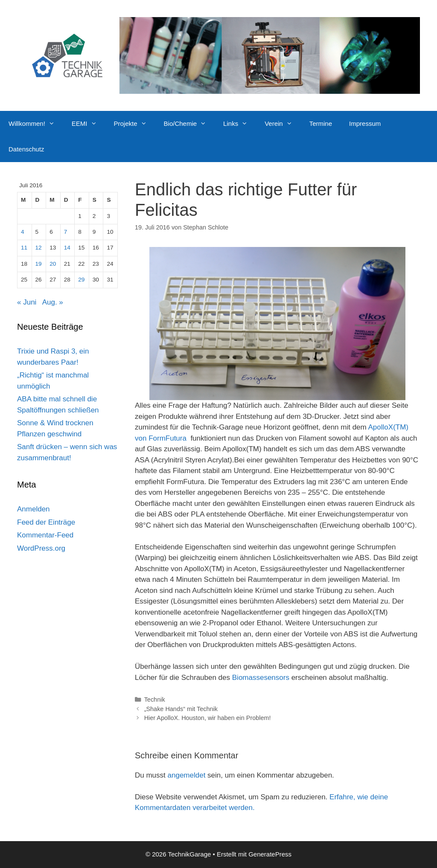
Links (240, 124)
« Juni (27, 302)
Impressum (365, 123)
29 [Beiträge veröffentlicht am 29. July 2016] (81, 280)
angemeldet (187, 775)
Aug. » (53, 302)
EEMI (89, 124)
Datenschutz (26, 149)
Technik (155, 700)
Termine (321, 123)
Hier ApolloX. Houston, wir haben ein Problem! (208, 718)
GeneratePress (270, 854)
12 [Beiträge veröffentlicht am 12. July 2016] (39, 248)
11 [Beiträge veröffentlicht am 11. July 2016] (24, 248)
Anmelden (34, 509)
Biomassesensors (261, 678)
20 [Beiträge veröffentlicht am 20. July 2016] (53, 264)
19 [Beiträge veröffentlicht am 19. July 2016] (39, 264)
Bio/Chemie (189, 124)
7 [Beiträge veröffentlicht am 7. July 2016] (66, 232)
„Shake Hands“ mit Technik (181, 709)
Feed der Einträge (46, 522)
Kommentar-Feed (45, 535)
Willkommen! (36, 124)
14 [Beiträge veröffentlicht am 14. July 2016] (67, 248)
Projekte (135, 124)
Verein (283, 124)
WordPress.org (41, 548)
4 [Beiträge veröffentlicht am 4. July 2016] (23, 232)
